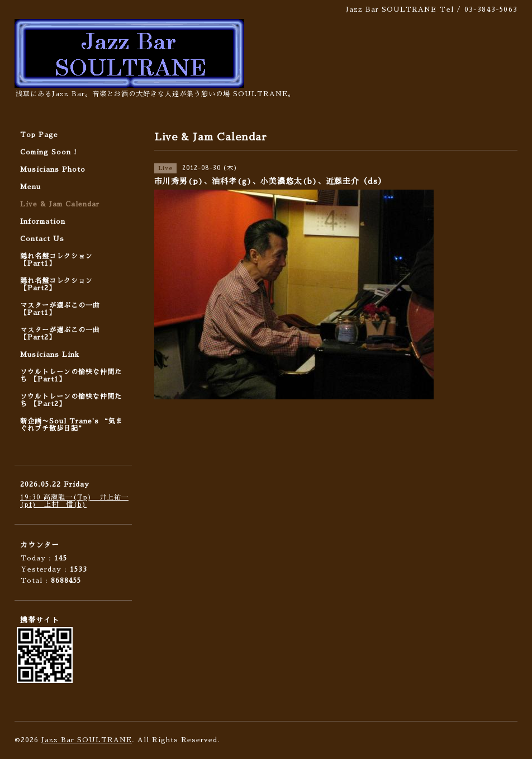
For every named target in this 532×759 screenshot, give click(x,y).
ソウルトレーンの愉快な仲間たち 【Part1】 (71, 376)
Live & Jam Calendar (60, 204)
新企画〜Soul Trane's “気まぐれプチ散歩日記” (72, 425)
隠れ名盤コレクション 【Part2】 (56, 284)
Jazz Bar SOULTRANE (87, 740)
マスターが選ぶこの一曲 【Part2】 (60, 334)
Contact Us (42, 239)
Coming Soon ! (49, 152)
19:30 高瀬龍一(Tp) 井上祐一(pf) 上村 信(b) (74, 501)
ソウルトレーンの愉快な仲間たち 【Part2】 (71, 400)
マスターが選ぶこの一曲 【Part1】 (60, 309)
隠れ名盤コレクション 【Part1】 (56, 260)
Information (43, 221)
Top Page (39, 135)
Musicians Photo (53, 169)
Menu (30, 187)
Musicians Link (50, 355)
